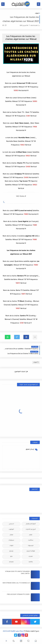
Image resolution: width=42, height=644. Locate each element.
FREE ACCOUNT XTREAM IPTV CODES (18, 595)
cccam (31, 557)
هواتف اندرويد (31, 551)
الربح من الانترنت (31, 529)
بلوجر (31, 535)
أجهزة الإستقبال (31, 524)
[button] (26, 337)
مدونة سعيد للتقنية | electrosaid (13, 631)
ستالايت (31, 540)
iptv (11, 557)
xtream (11, 562)
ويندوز (11, 551)
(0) (4, 26)
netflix (31, 562)
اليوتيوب (11, 529)
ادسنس (11, 524)
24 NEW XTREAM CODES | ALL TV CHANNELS (16, 583)
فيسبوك (31, 546)
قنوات (37, 13)
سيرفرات (11, 540)
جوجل (11, 535)
